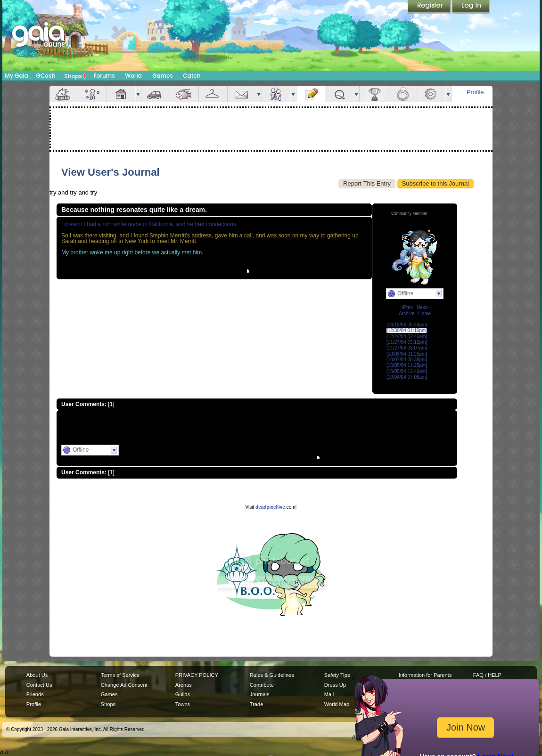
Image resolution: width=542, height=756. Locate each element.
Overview (64, 94)
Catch (192, 76)
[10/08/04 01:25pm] (407, 354)
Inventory (213, 94)
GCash (46, 76)
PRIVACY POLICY (197, 675)
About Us (37, 675)
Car (156, 94)
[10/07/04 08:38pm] (407, 360)
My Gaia (16, 76)
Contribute (262, 685)
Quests (339, 94)
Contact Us (39, 685)
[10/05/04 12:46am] (407, 371)
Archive (406, 313)
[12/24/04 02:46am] (407, 337)
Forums (104, 76)
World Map (337, 704)
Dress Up (335, 685)
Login (471, 7)
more (138, 94)
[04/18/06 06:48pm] (407, 325)
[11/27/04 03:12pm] (407, 342)
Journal (311, 94)
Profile (475, 92)
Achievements (374, 94)
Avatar (92, 94)
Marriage (402, 94)
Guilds (183, 694)
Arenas (184, 685)
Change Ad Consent (124, 685)
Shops (75, 76)
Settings (431, 94)
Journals (260, 694)
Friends (276, 94)
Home (424, 313)
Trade (256, 704)
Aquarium (184, 94)
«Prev (407, 307)
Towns (183, 704)
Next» (423, 307)
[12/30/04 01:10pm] (407, 330)
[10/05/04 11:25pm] (407, 365)
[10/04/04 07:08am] (407, 377)
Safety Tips (337, 675)
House (121, 94)
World (133, 76)
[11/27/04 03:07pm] (407, 348)
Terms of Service (120, 675)
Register (430, 7)
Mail (242, 94)
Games (163, 76)
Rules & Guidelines (272, 675)
